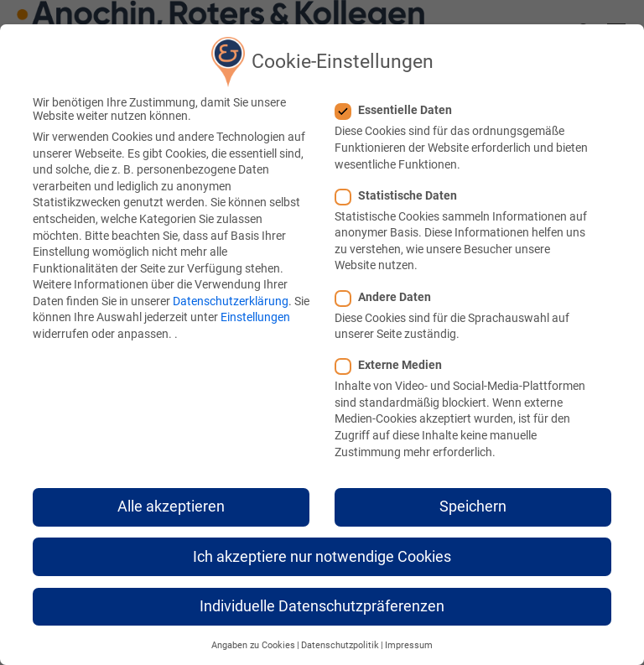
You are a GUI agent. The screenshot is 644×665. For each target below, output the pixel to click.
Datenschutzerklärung (231, 301)
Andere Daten (388, 297)
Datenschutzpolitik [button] (340, 645)
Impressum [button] (409, 645)
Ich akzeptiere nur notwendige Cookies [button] (322, 557)
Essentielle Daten (399, 110)
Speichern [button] (473, 507)
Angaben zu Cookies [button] (253, 645)
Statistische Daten (401, 195)
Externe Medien (394, 365)
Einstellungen (255, 317)
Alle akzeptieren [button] (171, 507)
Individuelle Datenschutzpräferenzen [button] (322, 606)
